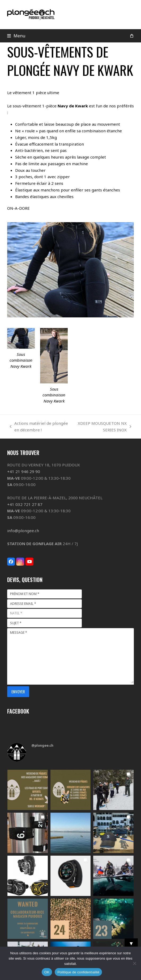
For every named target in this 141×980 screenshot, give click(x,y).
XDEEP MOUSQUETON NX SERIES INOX (102, 427)
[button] (16, 36)
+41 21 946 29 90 (24, 471)
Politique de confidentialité (78, 972)
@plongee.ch (42, 745)
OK (47, 972)
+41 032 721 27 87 (25, 504)
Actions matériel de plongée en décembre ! (39, 427)
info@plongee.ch (23, 531)
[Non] (134, 963)
